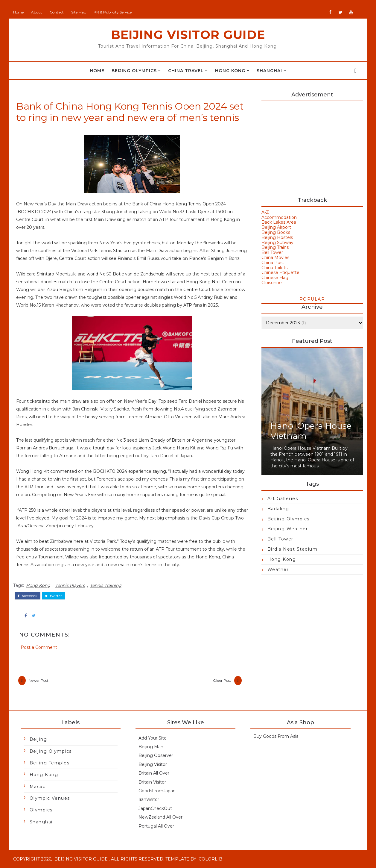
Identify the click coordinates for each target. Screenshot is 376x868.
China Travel (186, 71)
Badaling (278, 509)
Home (18, 12)
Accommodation (279, 217)
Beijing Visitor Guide (188, 35)
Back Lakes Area (279, 222)
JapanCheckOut (155, 808)
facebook (28, 596)
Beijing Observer (156, 755)
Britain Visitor (152, 782)
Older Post (222, 680)
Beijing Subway (277, 243)
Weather (278, 569)
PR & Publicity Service (113, 12)
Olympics (41, 810)
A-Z (265, 212)
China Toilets (274, 268)
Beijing (38, 739)
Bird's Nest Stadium (293, 549)
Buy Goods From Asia (276, 736)
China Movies (275, 257)
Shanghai (269, 71)
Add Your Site (153, 738)
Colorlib (210, 859)
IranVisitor (149, 799)
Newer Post (39, 680)
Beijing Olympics (134, 71)
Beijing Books (276, 232)
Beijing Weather (288, 529)
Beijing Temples (50, 763)
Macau (38, 787)
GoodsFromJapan (157, 791)
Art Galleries (283, 499)
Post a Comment (39, 647)
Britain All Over (154, 773)
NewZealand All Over (160, 817)
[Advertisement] (312, 146)
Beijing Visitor (153, 764)
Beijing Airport (276, 227)
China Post (273, 263)
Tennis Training (106, 585)
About (37, 12)
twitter (53, 596)
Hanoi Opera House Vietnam (311, 431)
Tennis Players (70, 585)
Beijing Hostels (277, 237)
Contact (57, 12)
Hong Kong (230, 71)
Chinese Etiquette (280, 272)
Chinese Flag (275, 278)
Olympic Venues (50, 798)
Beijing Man (151, 747)
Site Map (79, 12)
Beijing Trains (275, 247)
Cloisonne (272, 283)
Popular (312, 299)
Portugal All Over (156, 826)
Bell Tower (272, 252)
